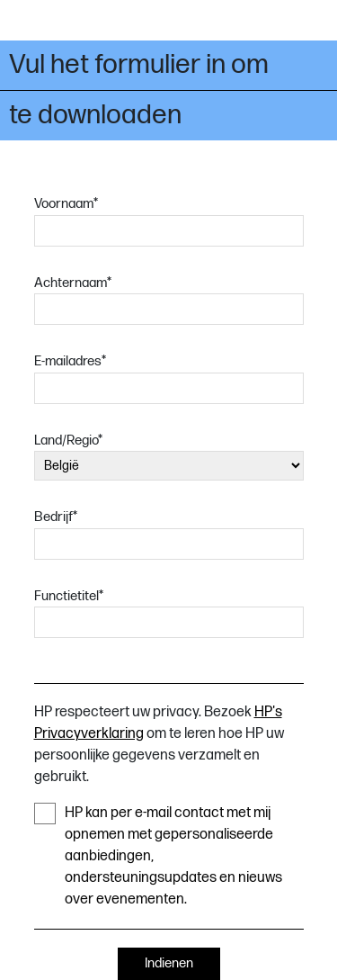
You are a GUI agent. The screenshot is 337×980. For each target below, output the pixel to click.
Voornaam (66, 204)
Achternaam (73, 283)
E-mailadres (70, 361)
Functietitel (69, 596)
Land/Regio (68, 441)
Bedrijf (56, 517)
